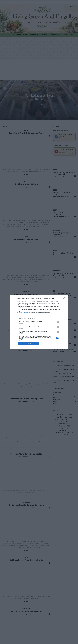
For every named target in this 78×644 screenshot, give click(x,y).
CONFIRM (29, 344)
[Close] (65, 298)
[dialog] (39, 322)
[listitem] (39, 318)
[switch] (57, 322)
